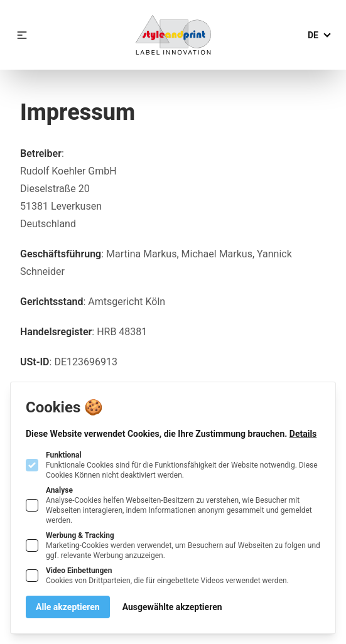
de (313, 35)
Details (303, 434)
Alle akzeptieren (68, 607)
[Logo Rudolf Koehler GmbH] (39, 35)
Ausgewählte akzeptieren (172, 607)
